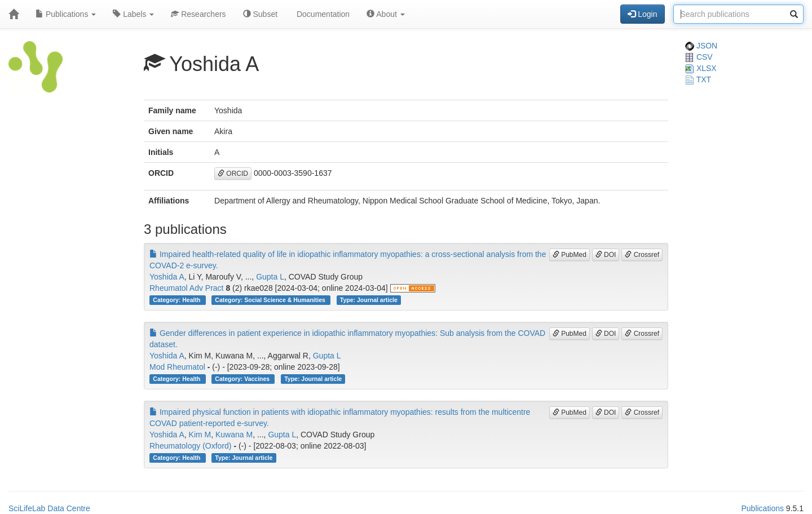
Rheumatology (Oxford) (191, 446)
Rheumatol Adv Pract (187, 288)
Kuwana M (234, 435)
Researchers (198, 14)
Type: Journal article (369, 300)
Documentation (322, 14)
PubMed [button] (570, 255)
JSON (701, 46)
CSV (699, 57)
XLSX (701, 68)
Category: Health (177, 300)
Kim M (200, 435)
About (386, 14)
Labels (133, 14)
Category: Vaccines (243, 379)
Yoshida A (167, 277)
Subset (260, 14)
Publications (66, 14)
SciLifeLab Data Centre (49, 508)
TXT (698, 79)
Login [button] (642, 14)
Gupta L (270, 277)
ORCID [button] (233, 174)
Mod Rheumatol (177, 367)
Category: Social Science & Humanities (271, 300)
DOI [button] (606, 255)
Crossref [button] (642, 255)
